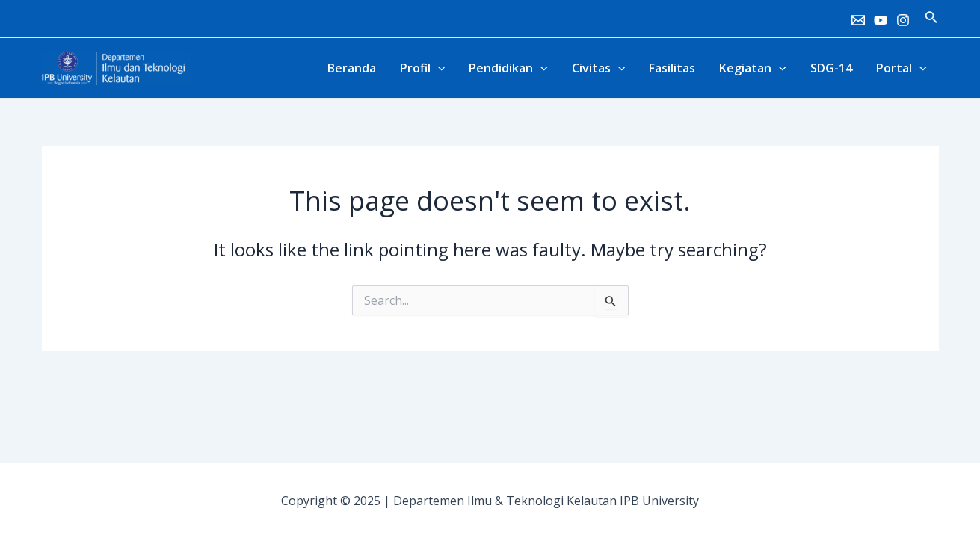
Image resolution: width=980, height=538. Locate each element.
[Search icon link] (931, 19)
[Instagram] (903, 20)
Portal (902, 68)
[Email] (858, 20)
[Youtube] (881, 20)
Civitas (599, 68)
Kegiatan (753, 68)
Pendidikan (508, 68)
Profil (423, 68)
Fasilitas (672, 68)
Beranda (352, 68)
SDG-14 (831, 68)
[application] (438, 68)
